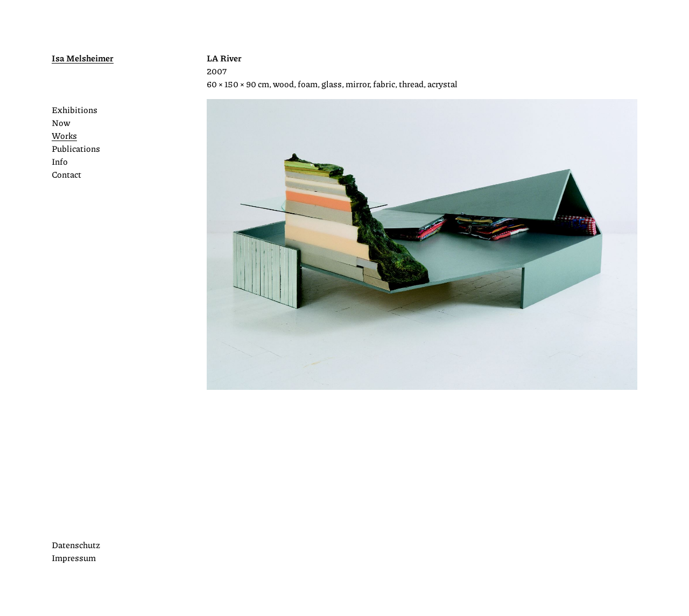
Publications (76, 148)
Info (60, 161)
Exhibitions (75, 110)
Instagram (57, 524)
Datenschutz (76, 545)
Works (64, 135)
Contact (66, 174)
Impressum (74, 558)
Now (61, 122)
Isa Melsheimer (83, 58)
